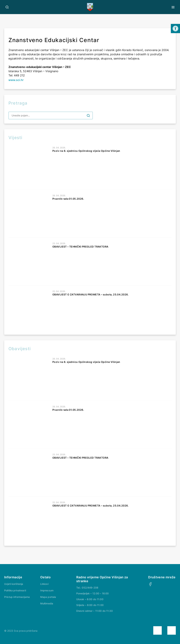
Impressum (47, 590)
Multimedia (47, 603)
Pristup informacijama (17, 597)
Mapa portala (48, 597)
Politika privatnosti (15, 590)
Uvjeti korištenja (14, 584)
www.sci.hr (16, 80)
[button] (175, 29)
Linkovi (44, 584)
